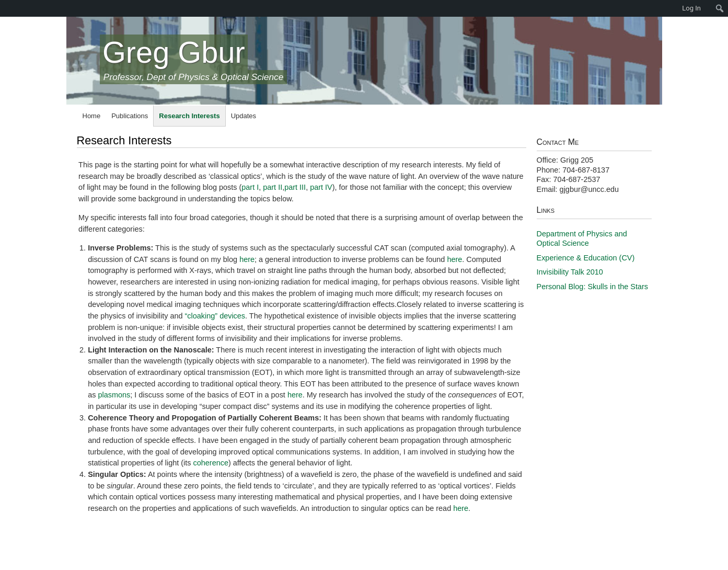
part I (250, 187)
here (247, 259)
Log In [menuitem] (691, 8)
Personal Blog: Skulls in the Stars (592, 287)
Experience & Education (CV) (586, 258)
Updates (244, 116)
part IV (321, 187)
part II (273, 187)
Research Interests (189, 116)
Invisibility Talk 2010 (570, 272)
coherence (211, 463)
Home (92, 116)
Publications (130, 116)
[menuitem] (5, 8)
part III (295, 187)
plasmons (114, 395)
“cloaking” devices (215, 316)
